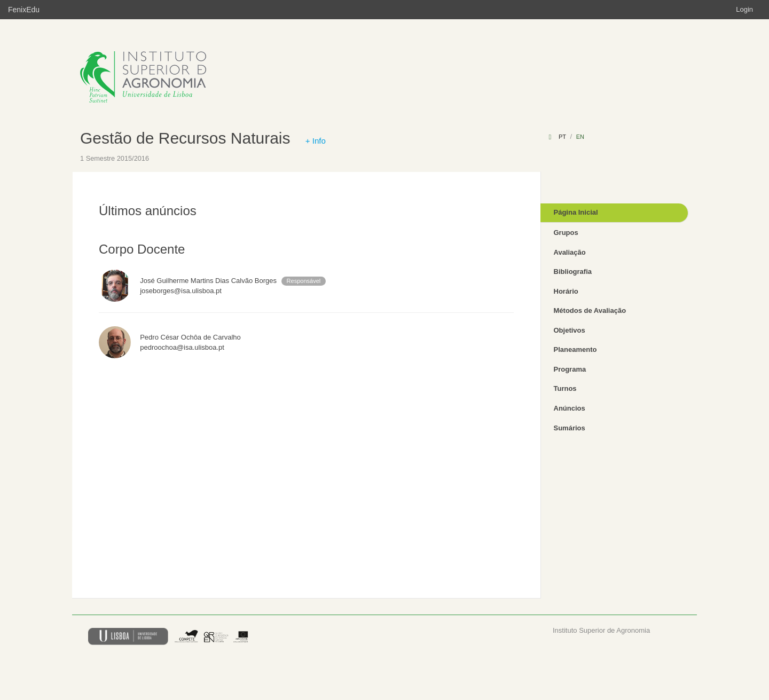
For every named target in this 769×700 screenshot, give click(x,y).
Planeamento (575, 349)
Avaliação (570, 252)
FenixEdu (24, 10)
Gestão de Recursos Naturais (185, 138)
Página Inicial (576, 212)
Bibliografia (573, 272)
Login (744, 9)
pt (562, 137)
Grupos (566, 233)
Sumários (570, 428)
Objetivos (570, 330)
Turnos (565, 388)
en (580, 137)
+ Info (316, 141)
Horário (566, 291)
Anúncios (570, 408)
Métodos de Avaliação (590, 310)
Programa (570, 369)
